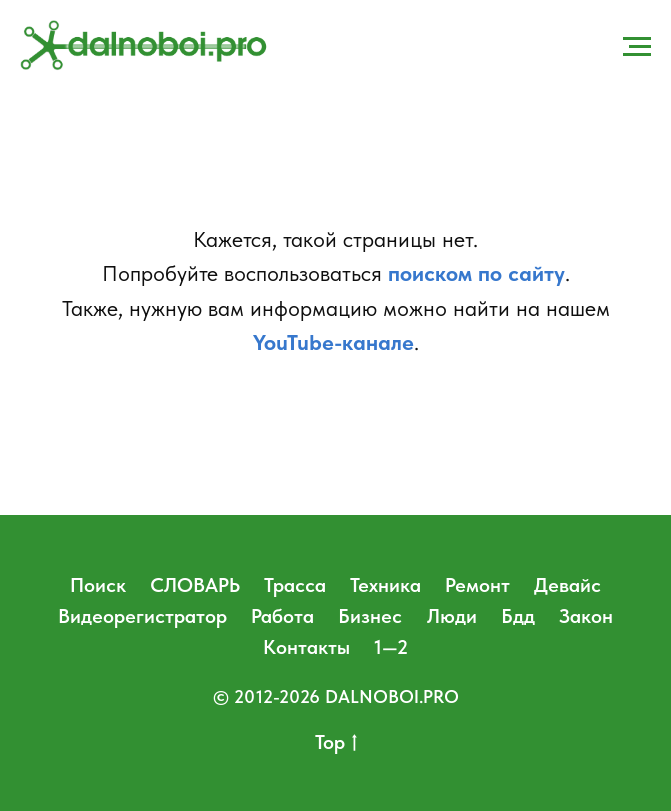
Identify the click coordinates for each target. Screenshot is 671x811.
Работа (282, 616)
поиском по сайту (476, 273)
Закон (586, 616)
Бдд (518, 616)
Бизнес (370, 616)
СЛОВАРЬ (195, 585)
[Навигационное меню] (637, 47)
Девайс (567, 585)
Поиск (98, 585)
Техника (385, 585)
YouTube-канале (333, 342)
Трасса (295, 585)
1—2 (391, 647)
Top (336, 743)
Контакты (306, 647)
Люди (452, 616)
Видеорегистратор (142, 616)
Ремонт (477, 585)
